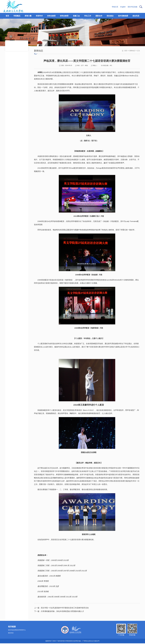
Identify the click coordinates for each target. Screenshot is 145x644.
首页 (126, 51)
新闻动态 (132, 51)
